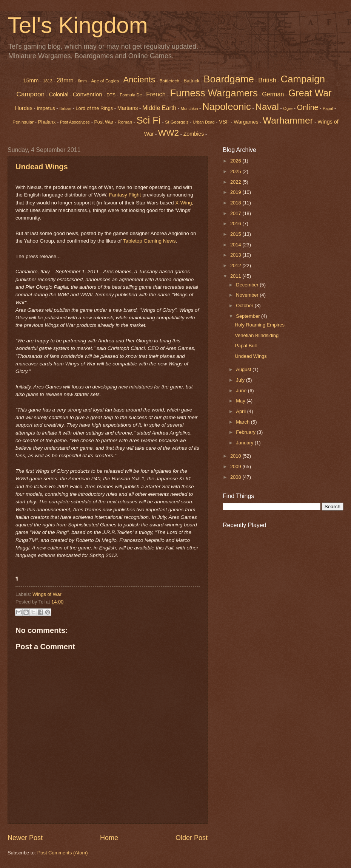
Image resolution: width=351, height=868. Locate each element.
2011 (236, 276)
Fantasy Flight (125, 195)
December (248, 285)
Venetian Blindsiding (257, 335)
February (246, 432)
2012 (236, 265)
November (248, 295)
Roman (125, 122)
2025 (236, 171)
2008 (236, 477)
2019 (236, 192)
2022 (236, 182)
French (156, 94)
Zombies (194, 134)
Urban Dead (204, 122)
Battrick (192, 81)
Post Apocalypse (75, 122)
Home (109, 838)
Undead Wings (42, 167)
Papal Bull (246, 346)
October (245, 306)
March (243, 422)
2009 (236, 466)
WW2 (169, 133)
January (245, 443)
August (244, 369)
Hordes (24, 108)
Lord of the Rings (94, 108)
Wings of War (47, 594)
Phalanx (47, 122)
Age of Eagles (105, 81)
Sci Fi (148, 120)
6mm (82, 81)
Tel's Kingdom (78, 25)
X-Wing (183, 203)
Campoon (30, 94)
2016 (236, 224)
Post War (104, 122)
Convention (88, 94)
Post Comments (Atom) (63, 853)
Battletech (169, 81)
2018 (236, 203)
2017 (236, 213)
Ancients (139, 80)
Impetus (46, 108)
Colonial (59, 94)
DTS (111, 95)
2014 (236, 245)
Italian (65, 108)
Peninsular (23, 122)
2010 (236, 456)
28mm (65, 80)
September (249, 316)
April (241, 411)
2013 (236, 255)
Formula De (131, 95)
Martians (128, 108)
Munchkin (189, 108)
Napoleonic (227, 107)
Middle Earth (159, 108)
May (241, 401)
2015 (236, 234)
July (241, 380)
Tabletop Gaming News (149, 241)
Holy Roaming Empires (260, 325)
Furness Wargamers (214, 93)
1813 (48, 81)
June (242, 391)
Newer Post (25, 838)
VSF (224, 122)
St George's (177, 122)
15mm (31, 80)
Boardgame (229, 79)
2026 (236, 161)
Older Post (192, 838)
